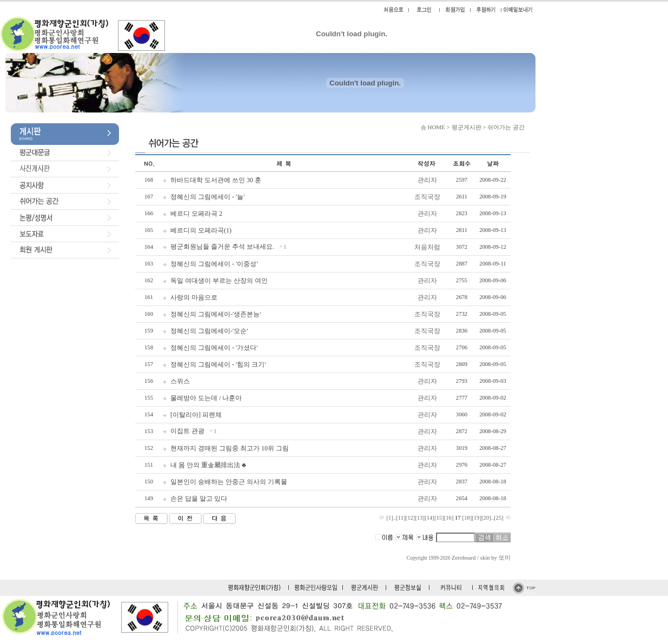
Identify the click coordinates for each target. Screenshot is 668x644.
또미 (505, 558)
